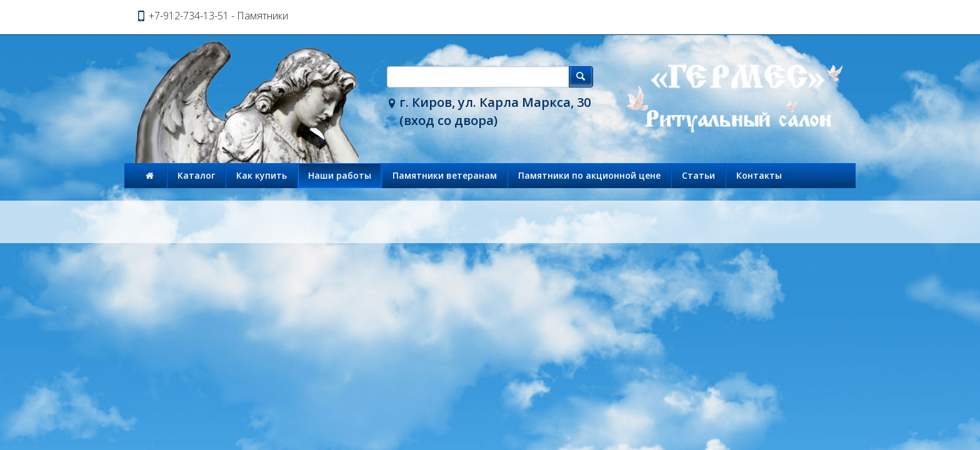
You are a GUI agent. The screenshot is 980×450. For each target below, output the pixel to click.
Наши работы (340, 175)
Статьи (698, 175)
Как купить (262, 175)
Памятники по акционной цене (589, 175)
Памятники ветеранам (445, 175)
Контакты (759, 175)
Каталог (196, 175)
